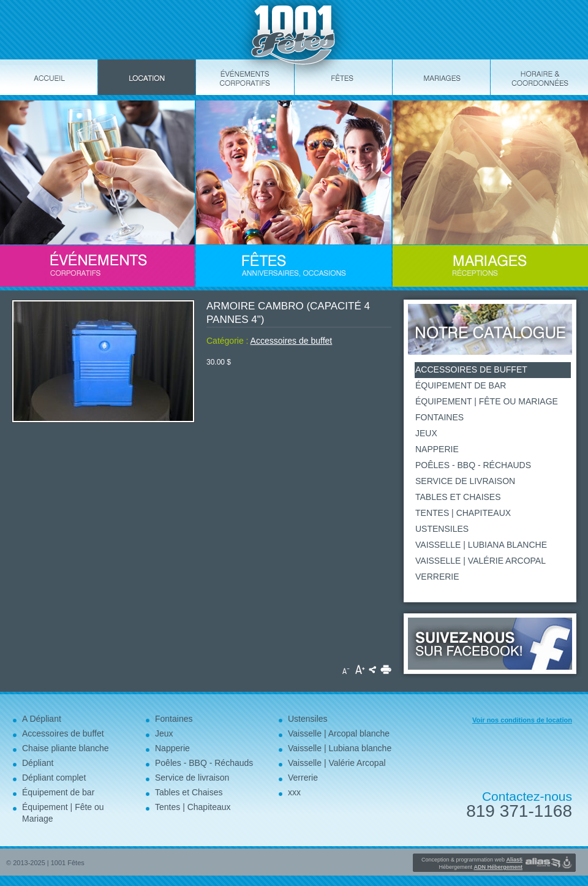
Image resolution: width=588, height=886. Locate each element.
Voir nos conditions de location (522, 720)
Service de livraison (465, 481)
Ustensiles (442, 529)
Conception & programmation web (472, 860)
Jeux (426, 433)
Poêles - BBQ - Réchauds (473, 465)
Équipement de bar (461, 385)
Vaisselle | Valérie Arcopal (481, 561)
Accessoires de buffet (292, 341)
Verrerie (437, 577)
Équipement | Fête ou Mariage (487, 401)
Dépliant (38, 763)
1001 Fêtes (68, 863)
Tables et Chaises (458, 497)
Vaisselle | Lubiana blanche (481, 545)
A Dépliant (42, 719)
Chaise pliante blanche (66, 748)
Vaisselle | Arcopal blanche (339, 733)
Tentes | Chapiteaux (463, 513)
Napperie (437, 449)
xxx (294, 792)
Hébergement (481, 867)
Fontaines (439, 417)
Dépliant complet (54, 778)
